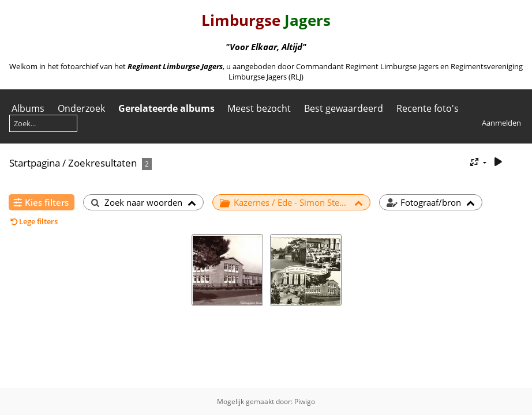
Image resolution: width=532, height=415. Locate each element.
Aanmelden (501, 123)
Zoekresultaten (102, 163)
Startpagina (35, 163)
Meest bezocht (259, 108)
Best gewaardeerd (344, 108)
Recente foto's (428, 108)
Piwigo (305, 401)
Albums (28, 108)
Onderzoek (81, 108)
